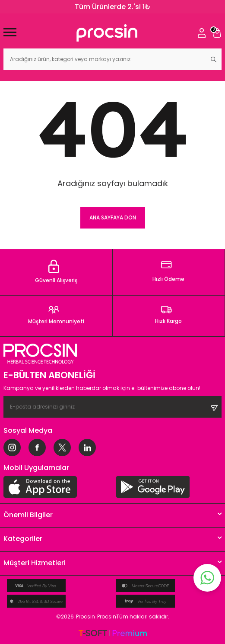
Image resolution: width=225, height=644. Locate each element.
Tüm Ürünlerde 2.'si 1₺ (113, 7)
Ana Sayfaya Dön (113, 217)
